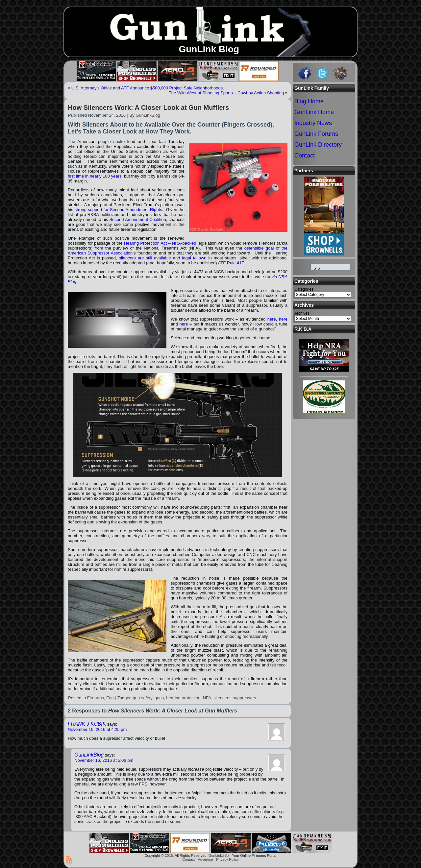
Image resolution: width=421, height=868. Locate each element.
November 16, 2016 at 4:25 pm (97, 729)
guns (159, 698)
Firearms (96, 698)
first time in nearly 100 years (95, 176)
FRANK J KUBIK (87, 724)
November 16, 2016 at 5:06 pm (104, 760)
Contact (188, 859)
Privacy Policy (227, 859)
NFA (207, 698)
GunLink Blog (209, 49)
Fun (110, 698)
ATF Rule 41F (231, 263)
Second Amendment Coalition (137, 219)
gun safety (143, 698)
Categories (304, 289)
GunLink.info (219, 856)
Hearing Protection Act (146, 243)
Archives (302, 313)
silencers (222, 698)
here (272, 319)
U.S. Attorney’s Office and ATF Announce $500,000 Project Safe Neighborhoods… (149, 88)
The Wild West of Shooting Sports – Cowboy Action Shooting (226, 93)
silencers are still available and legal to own (163, 258)
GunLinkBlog (148, 115)
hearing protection (183, 698)
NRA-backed (184, 243)
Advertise (205, 859)
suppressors (245, 698)
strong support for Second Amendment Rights (118, 210)
